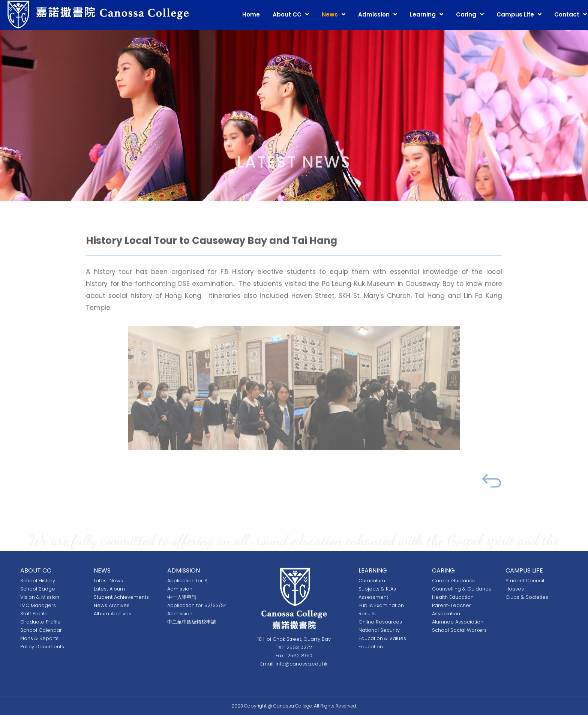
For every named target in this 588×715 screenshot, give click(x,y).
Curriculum (372, 581)
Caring (466, 14)
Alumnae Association (458, 622)
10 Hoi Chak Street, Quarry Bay (294, 639)
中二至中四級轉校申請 (192, 622)
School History (38, 581)
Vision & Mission (40, 597)
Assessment (373, 597)
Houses (515, 589)
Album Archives (112, 614)
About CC (287, 14)
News (330, 14)
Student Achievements (121, 597)
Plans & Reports (39, 638)
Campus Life (515, 14)
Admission (374, 14)
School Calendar (41, 630)
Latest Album (109, 589)
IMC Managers (38, 605)
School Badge (38, 589)
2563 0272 (299, 647)
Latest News (108, 581)
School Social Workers (459, 630)
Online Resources (380, 622)
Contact (567, 14)
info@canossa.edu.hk (301, 664)
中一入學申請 (182, 597)
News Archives (112, 605)
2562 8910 (300, 656)
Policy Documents (42, 647)
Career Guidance (454, 581)
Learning (423, 14)
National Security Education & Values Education (382, 638)
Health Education (453, 597)
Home (251, 14)
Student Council (525, 581)
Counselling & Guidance (462, 589)
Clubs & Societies (527, 597)
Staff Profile (34, 614)
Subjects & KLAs (377, 589)
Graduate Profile (40, 622)
